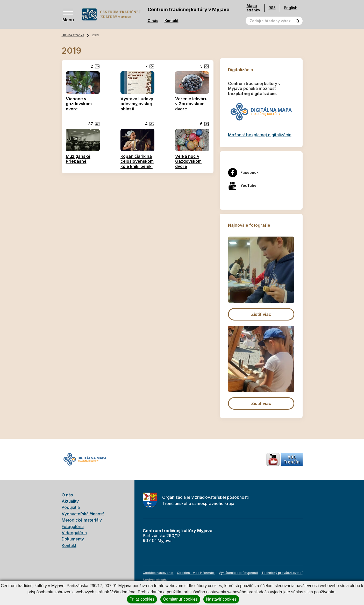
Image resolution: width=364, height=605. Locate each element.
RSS (272, 8)
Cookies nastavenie (158, 573)
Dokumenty (73, 539)
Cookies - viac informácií (196, 573)
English (291, 8)
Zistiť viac (261, 314)
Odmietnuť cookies (180, 599)
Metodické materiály (82, 520)
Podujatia (71, 507)
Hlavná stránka (73, 35)
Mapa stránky (253, 8)
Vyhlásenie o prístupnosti (238, 573)
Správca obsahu (155, 580)
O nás (153, 21)
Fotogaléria (73, 526)
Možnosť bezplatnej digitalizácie (260, 135)
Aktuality (70, 501)
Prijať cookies (142, 599)
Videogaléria (74, 533)
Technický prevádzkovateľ (282, 573)
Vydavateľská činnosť (83, 514)
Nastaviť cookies (221, 599)
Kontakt (172, 21)
